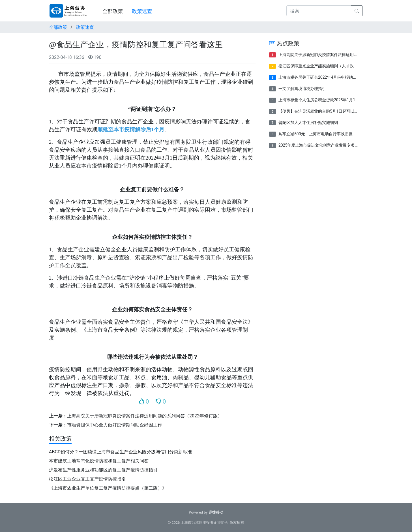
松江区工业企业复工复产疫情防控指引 (87, 479)
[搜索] (319, 11)
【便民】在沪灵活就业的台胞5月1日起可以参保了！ (324, 111)
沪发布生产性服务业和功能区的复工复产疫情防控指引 (103, 470)
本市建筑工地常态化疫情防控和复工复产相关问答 (99, 461)
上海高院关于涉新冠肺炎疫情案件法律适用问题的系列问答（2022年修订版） (145, 416)
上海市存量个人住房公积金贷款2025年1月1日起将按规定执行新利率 (339, 100)
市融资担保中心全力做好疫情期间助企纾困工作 (115, 425)
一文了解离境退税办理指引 (302, 89)
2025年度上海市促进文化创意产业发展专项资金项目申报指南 (332, 145)
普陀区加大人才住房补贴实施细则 (308, 123)
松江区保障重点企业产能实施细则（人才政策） (320, 66)
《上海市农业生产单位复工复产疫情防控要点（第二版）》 (108, 488)
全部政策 (113, 11)
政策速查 (142, 11)
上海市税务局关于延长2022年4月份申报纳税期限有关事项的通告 (335, 77)
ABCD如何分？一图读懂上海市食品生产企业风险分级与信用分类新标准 (120, 452)
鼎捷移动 (216, 512)
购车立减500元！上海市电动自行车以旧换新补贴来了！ (327, 134)
